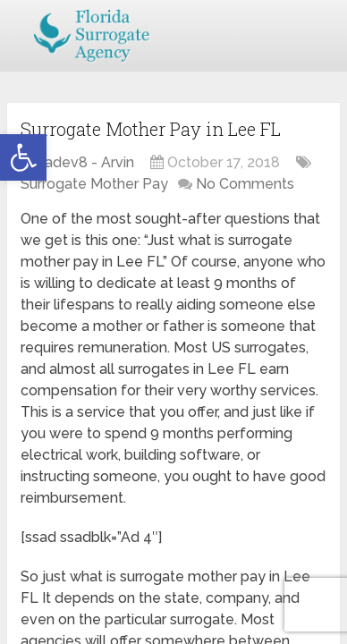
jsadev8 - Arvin (84, 162)
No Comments (245, 184)
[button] (23, 157)
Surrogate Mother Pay (94, 184)
